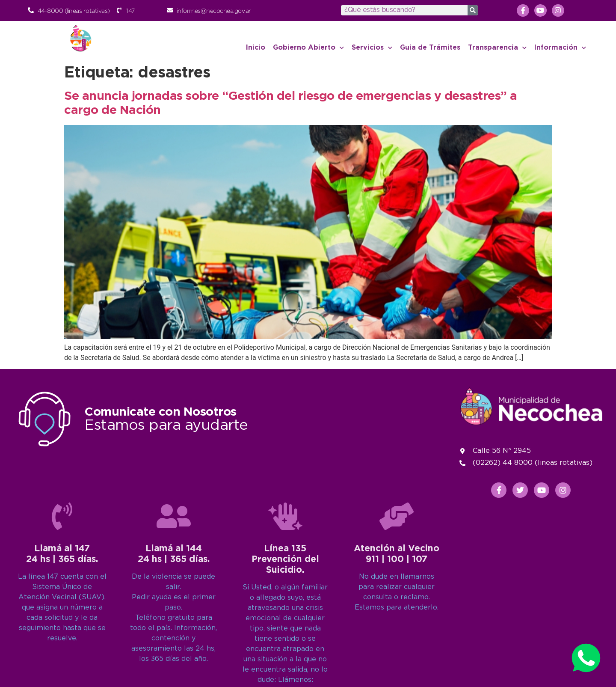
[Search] (473, 10)
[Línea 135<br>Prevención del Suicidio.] (285, 610)
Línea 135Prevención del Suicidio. (285, 653)
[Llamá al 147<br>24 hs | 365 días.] (62, 610)
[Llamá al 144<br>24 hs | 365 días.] (174, 610)
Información (560, 48)
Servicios (372, 48)
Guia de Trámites (430, 48)
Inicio (256, 48)
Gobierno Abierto (308, 48)
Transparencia (497, 48)
